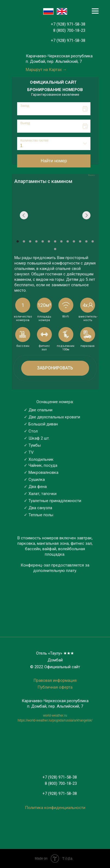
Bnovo (91, 175)
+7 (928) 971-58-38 (68, 24)
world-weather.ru (55, 715)
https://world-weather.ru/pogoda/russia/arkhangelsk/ (55, 720)
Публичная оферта (55, 687)
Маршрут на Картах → (46, 70)
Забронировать (55, 368)
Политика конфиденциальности (55, 808)
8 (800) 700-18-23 (69, 30)
